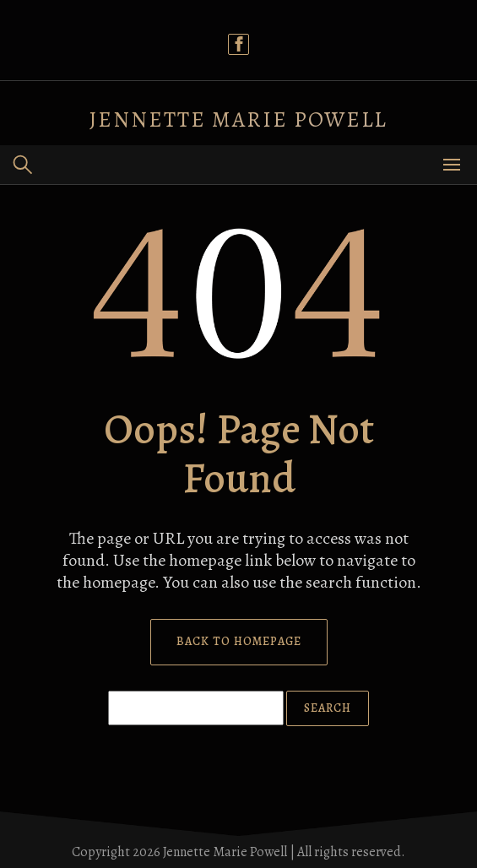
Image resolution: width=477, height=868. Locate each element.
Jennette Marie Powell (238, 119)
